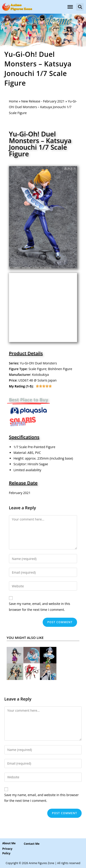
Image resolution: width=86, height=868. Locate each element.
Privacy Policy (7, 851)
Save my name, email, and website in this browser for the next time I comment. (40, 607)
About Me (9, 843)
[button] (80, 7)
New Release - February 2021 (43, 101)
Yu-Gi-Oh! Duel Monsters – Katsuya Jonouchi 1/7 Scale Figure (40, 144)
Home (14, 101)
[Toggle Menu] (70, 7)
